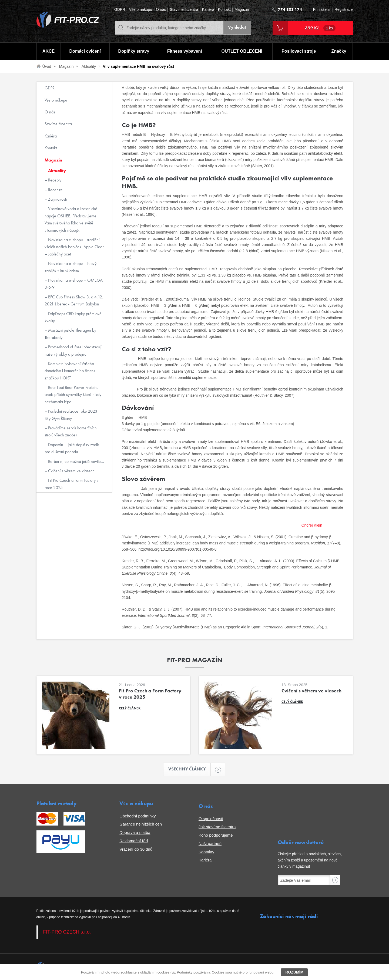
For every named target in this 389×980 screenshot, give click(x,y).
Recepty (54, 180)
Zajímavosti (57, 199)
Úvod (47, 66)
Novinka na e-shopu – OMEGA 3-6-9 (74, 284)
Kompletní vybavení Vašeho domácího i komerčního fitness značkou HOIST (70, 371)
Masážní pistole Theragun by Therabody (70, 334)
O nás (161, 10)
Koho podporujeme (216, 835)
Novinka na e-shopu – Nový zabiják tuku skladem (71, 267)
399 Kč (320, 28)
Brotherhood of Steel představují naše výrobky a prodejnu (73, 350)
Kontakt (224, 10)
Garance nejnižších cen (141, 825)
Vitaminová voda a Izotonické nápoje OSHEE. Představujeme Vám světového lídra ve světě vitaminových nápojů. (71, 219)
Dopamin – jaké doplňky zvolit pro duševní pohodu (72, 448)
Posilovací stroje (299, 51)
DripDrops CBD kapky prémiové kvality (73, 317)
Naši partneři (210, 844)
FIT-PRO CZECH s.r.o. (67, 932)
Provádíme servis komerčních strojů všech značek (71, 431)
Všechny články (190, 769)
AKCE (48, 51)
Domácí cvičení (85, 51)
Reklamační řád (134, 841)
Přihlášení (321, 10)
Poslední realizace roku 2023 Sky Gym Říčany (71, 415)
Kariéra (208, 10)
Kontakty (206, 852)
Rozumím (294, 972)
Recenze (55, 190)
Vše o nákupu (141, 10)
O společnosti (211, 819)
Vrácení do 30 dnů (136, 849)
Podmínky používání (193, 972)
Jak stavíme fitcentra (217, 827)
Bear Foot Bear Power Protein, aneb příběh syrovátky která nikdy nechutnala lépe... (73, 395)
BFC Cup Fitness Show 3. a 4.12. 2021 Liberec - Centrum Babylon (74, 300)
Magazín (242, 10)
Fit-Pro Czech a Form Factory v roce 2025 (72, 484)
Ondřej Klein (312, 525)
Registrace (344, 10)
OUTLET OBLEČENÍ (242, 51)
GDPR (120, 10)
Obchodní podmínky (138, 816)
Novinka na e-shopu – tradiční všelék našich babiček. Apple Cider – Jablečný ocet (74, 247)
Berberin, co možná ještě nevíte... (76, 461)
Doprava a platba (135, 833)
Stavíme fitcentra (184, 10)
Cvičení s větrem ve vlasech (71, 471)
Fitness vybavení (184, 51)
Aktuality (89, 66)
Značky (339, 51)
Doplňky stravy (134, 51)
